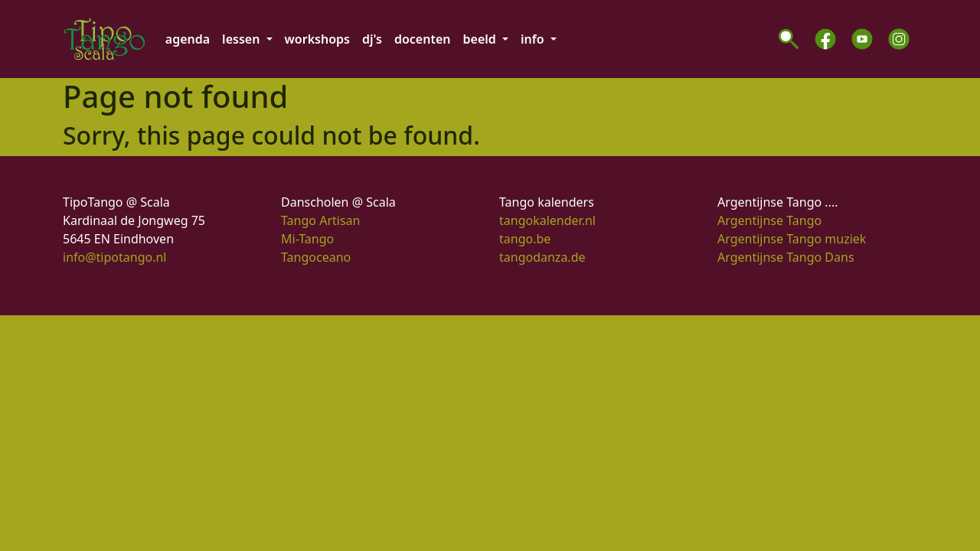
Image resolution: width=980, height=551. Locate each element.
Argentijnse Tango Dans (786, 257)
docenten (423, 39)
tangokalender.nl (547, 220)
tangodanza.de (542, 257)
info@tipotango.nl (114, 257)
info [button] (534, 39)
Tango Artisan (320, 220)
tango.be (525, 239)
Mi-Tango (307, 239)
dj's (372, 39)
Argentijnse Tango (769, 220)
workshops (317, 39)
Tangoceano (316, 257)
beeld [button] (481, 39)
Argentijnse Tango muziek (792, 239)
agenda (188, 39)
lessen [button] (242, 39)
